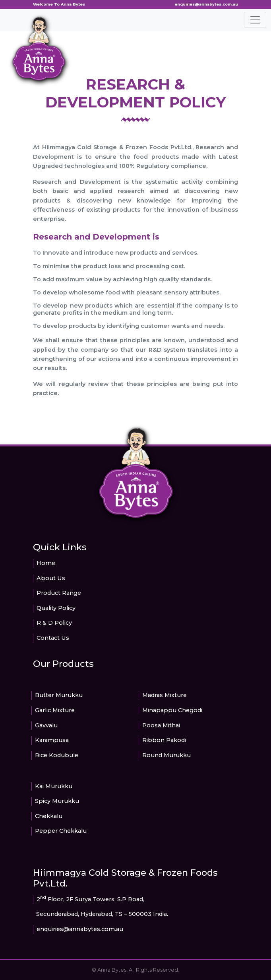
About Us (51, 578)
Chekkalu (49, 816)
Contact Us (53, 638)
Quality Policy (56, 608)
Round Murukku (166, 755)
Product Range (59, 593)
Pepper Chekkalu (61, 831)
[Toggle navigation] (255, 20)
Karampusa (52, 740)
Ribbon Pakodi (164, 740)
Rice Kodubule (57, 755)
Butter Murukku (59, 695)
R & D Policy (54, 623)
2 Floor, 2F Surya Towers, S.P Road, (90, 899)
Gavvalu (46, 725)
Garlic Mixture (55, 710)
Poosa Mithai (161, 725)
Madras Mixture (165, 695)
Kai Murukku (54, 786)
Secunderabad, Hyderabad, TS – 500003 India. (102, 914)
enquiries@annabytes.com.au (206, 4)
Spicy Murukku (57, 801)
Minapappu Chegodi (172, 710)
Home (46, 563)
